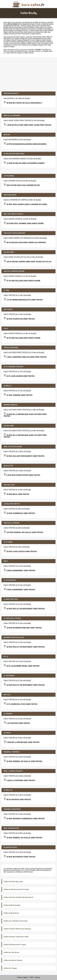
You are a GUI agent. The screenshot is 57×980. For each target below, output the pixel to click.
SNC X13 (7, 695)
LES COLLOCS (9, 485)
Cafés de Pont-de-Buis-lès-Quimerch (18, 897)
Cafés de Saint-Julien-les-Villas (16, 937)
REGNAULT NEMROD (11, 752)
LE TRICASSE (9, 676)
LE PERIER (8, 714)
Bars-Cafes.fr (8, 22)
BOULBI (7, 135)
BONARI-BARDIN (10, 405)
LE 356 (6, 290)
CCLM (6, 329)
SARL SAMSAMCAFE (11, 828)
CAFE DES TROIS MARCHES (14, 233)
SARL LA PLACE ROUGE (13, 447)
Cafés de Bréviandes (12, 905)
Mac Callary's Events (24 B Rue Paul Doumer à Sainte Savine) (27, 33)
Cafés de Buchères (11, 913)
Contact (37, 977)
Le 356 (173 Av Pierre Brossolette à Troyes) (18, 42)
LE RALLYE (8, 790)
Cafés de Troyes (10, 968)
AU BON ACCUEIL (10, 847)
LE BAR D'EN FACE (11, 599)
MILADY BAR (9, 252)
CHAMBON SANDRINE (12, 809)
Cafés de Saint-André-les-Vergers (17, 929)
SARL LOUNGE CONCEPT (13, 771)
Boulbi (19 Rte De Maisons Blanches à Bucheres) (19, 29)
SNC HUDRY (8, 309)
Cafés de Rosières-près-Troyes (16, 889)
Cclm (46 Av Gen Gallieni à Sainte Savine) (23, 43)
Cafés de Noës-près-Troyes (15, 945)
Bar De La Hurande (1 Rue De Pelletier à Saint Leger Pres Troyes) (30, 27)
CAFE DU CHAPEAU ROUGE (14, 271)
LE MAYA (7, 733)
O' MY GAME (8, 542)
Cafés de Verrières (11, 952)
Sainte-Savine (29, 53)
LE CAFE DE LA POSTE (12, 618)
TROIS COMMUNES (11, 348)
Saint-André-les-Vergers (14, 53)
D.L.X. (6, 657)
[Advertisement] (28, 74)
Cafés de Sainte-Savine (13, 960)
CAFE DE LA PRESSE (12, 523)
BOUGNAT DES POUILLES (14, 637)
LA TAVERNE (9, 176)
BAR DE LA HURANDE (12, 116)
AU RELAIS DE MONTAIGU (14, 154)
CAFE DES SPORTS (11, 93)
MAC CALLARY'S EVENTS (13, 214)
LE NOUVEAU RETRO (12, 504)
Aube (33, 24)
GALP (6, 561)
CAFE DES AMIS (10, 195)
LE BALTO (8, 386)
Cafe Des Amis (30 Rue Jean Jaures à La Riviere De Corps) (28, 32)
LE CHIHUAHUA (10, 580)
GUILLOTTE (8, 466)
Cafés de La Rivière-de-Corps (16, 921)
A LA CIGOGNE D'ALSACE (13, 367)
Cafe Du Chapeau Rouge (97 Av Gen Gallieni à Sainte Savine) (31, 40)
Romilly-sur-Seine (34, 51)
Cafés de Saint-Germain (13, 882)
